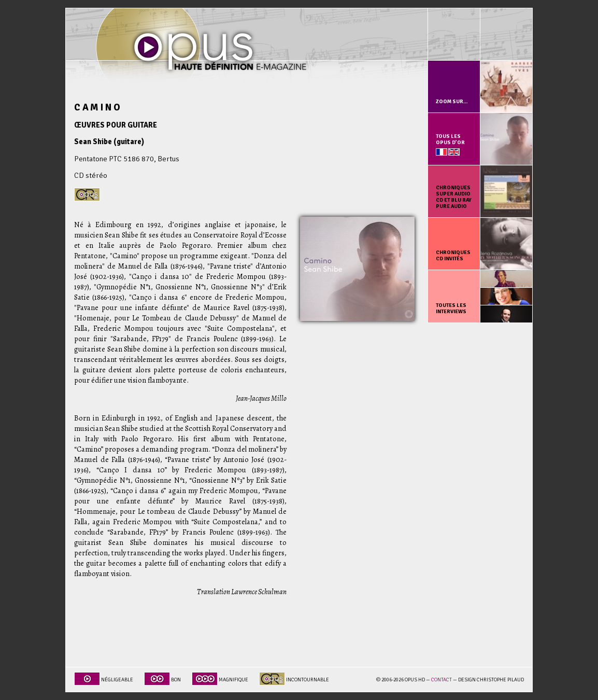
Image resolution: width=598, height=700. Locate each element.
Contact (442, 680)
